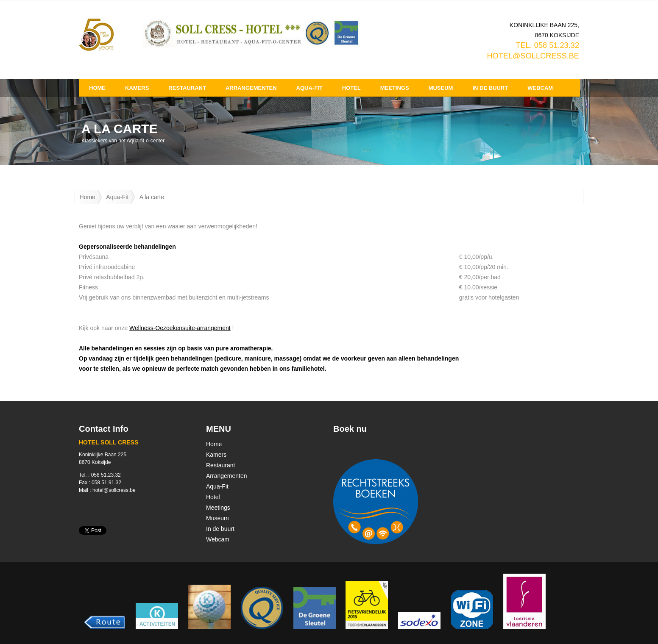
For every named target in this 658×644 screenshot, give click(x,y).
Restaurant (187, 88)
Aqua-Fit (309, 88)
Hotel (351, 88)
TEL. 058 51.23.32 (547, 45)
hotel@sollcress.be (533, 56)
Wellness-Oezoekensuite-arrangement (180, 328)
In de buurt (490, 88)
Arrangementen (251, 88)
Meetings (395, 88)
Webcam (540, 88)
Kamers (137, 88)
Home (97, 88)
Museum (441, 88)
